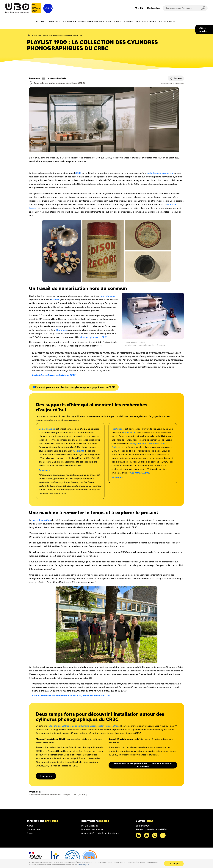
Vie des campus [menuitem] (167, 21)
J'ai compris (174, 864)
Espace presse (34, 833)
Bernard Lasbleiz (47, 429)
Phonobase (62, 330)
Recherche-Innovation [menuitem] (90, 21)
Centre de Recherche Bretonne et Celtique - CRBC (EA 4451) (58, 795)
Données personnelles (92, 829)
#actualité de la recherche (172, 84)
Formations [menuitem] (68, 21)
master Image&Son (41, 520)
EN (142, 8)
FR (136, 8)
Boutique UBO (143, 826)
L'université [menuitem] (52, 21)
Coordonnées (34, 829)
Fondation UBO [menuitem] (132, 21)
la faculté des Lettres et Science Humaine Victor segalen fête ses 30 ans (84, 726)
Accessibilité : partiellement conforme (100, 833)
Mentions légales (90, 826)
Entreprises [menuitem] (148, 21)
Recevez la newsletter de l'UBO (151, 829)
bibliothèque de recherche (160, 173)
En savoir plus (83, 865)
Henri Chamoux (107, 296)
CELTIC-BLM (129, 433)
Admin (30, 826)
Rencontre (35, 78)
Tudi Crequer (118, 429)
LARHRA (55, 300)
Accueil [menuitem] (40, 21)
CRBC (78, 173)
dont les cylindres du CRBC (94, 337)
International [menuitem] (113, 21)
